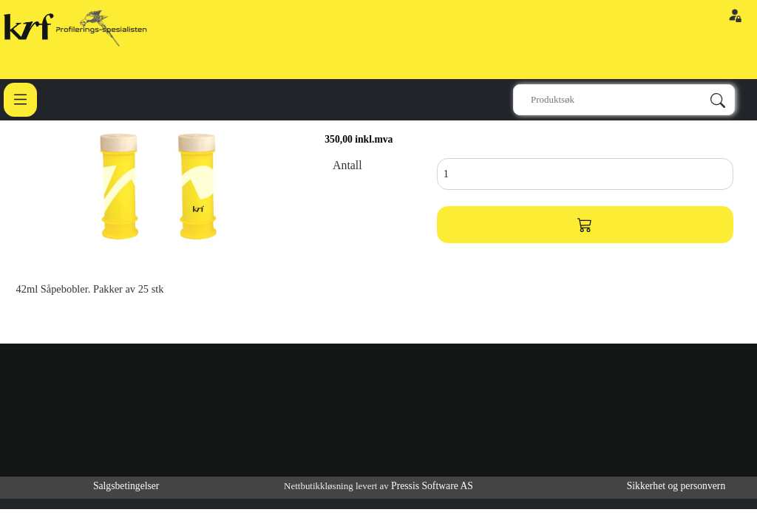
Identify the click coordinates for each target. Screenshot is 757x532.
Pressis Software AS (432, 486)
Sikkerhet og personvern (676, 486)
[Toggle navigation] (20, 99)
